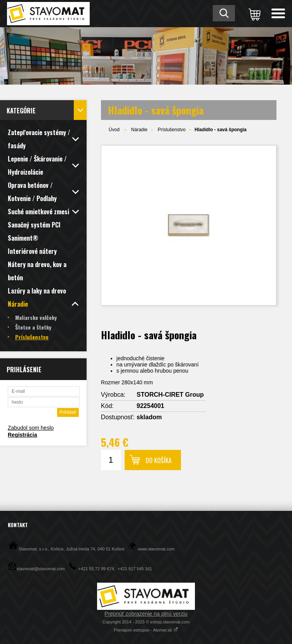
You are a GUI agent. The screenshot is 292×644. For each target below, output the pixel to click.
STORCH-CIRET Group (170, 395)
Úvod (114, 130)
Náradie (139, 130)
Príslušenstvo (172, 130)
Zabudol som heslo (31, 428)
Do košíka (159, 460)
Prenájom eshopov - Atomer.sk (146, 630)
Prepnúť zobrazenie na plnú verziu (146, 614)
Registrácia (22, 435)
